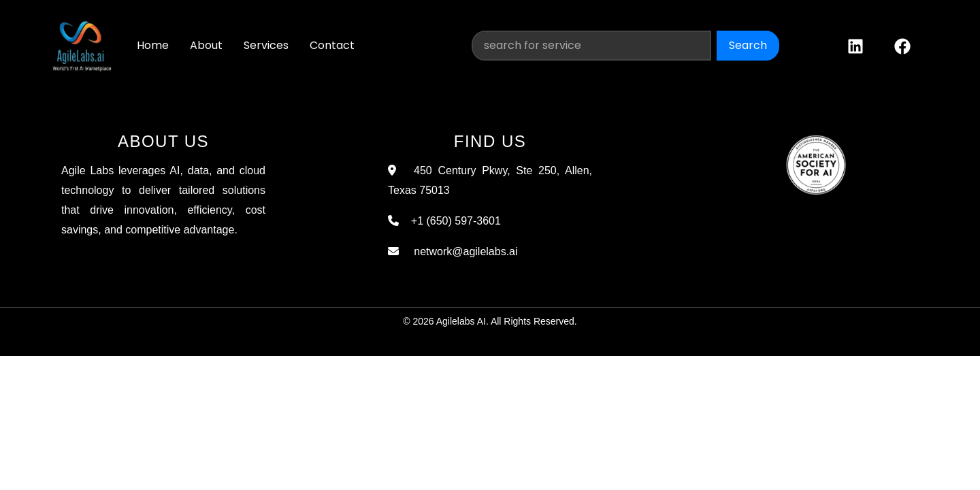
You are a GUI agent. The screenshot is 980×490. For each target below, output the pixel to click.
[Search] (591, 46)
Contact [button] (332, 45)
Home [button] (153, 45)
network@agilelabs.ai (459, 251)
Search (748, 45)
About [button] (206, 45)
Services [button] (266, 45)
